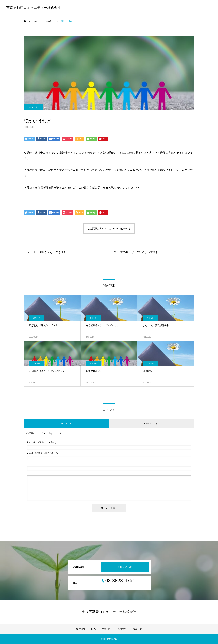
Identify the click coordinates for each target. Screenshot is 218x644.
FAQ (94, 629)
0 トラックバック (152, 424)
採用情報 (122, 629)
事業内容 (107, 629)
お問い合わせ (125, 567)
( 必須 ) (41, 442)
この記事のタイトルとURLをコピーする (109, 228)
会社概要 (81, 629)
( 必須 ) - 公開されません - (43, 453)
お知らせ (33, 107)
